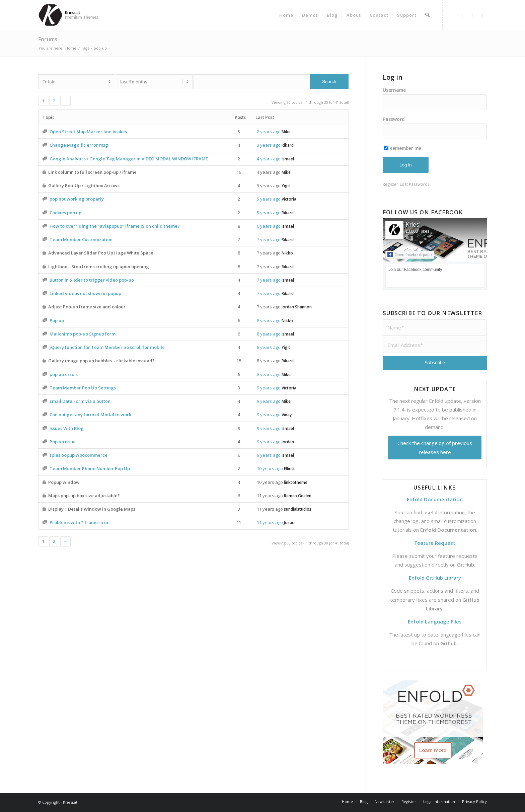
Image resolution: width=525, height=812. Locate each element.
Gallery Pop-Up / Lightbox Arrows (84, 186)
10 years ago (270, 468)
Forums (48, 39)
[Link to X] (462, 15)
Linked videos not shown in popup (85, 293)
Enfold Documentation (448, 530)
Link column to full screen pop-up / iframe (92, 172)
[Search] (427, 15)
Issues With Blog (67, 428)
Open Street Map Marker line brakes (88, 132)
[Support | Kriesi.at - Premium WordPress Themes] (50, 15)
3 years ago (269, 145)
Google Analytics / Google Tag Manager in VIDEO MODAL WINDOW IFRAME (129, 159)
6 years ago (269, 226)
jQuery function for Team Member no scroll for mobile (107, 347)
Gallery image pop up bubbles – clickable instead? (101, 361)
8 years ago (269, 320)
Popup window (64, 482)
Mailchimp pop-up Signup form (83, 334)
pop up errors (64, 374)
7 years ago (269, 239)
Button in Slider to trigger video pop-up (92, 280)
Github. (449, 643)
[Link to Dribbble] (472, 15)
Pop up (57, 320)
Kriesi (413, 225)
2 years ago (269, 132)
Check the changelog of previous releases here (435, 447)
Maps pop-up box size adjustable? (84, 496)
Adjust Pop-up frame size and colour (87, 307)
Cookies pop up (65, 213)
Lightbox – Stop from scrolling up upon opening (99, 267)
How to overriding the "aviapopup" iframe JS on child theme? (115, 226)
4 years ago (269, 159)
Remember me (403, 148)
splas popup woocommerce (79, 455)
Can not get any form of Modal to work (90, 415)
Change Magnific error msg (79, 145)
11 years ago (270, 496)
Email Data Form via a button (80, 401)
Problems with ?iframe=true (80, 522)
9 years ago (269, 388)
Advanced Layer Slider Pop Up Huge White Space (101, 253)
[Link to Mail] (482, 15)
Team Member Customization (81, 239)
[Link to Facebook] (452, 15)
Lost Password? (415, 184)
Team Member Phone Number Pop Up (90, 468)
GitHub (466, 565)
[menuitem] (286, 15)
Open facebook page (409, 254)
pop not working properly (77, 199)
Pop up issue (63, 442)
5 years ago (269, 186)
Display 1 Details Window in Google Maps (92, 509)
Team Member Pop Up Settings (83, 388)
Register (390, 184)
